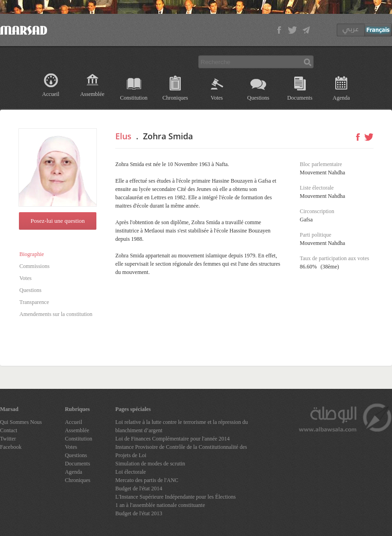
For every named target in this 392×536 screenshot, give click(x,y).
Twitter (8, 439)
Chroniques (175, 98)
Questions (258, 98)
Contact (9, 430)
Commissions (34, 266)
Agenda (341, 98)
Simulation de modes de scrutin (150, 464)
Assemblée (92, 94)
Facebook (11, 447)
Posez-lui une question (58, 221)
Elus (123, 136)
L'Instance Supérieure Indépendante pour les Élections (175, 497)
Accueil (50, 94)
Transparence (34, 302)
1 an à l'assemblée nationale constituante (160, 505)
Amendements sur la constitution (56, 314)
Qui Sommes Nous (21, 422)
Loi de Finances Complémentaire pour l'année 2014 (172, 439)
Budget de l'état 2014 (139, 488)
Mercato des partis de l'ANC (147, 480)
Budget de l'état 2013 (139, 513)
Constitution (134, 98)
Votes (217, 98)
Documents (300, 98)
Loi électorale (131, 472)
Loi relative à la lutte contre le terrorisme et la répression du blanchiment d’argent (182, 426)
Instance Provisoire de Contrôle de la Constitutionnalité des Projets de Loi (181, 451)
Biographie (32, 254)
